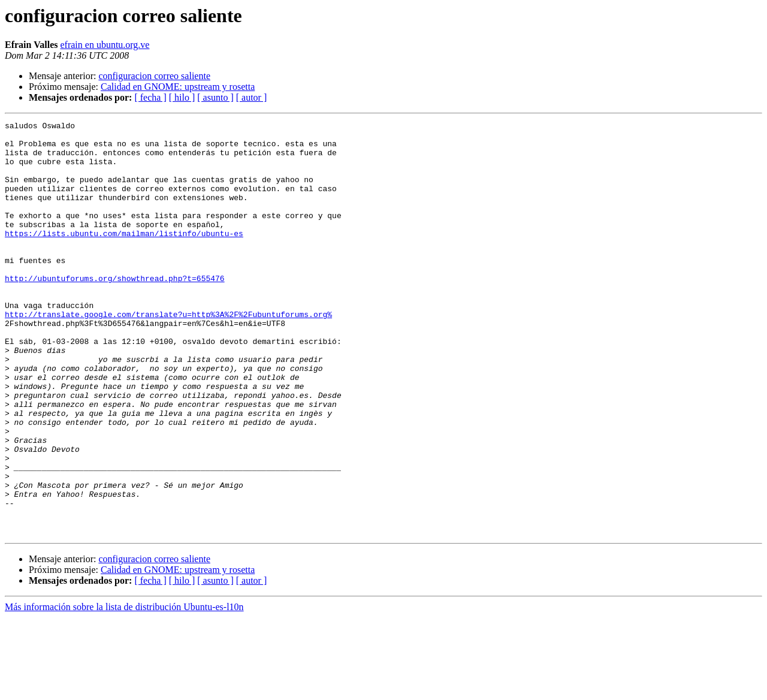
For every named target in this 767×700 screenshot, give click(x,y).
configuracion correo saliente (154, 76)
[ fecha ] (150, 97)
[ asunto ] (215, 97)
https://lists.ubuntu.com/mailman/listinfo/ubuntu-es (124, 257)
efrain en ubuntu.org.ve (105, 45)
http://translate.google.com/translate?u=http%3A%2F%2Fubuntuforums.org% (168, 354)
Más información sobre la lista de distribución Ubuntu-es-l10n (124, 690)
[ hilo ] (182, 97)
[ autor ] (252, 97)
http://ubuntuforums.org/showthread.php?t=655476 (115, 310)
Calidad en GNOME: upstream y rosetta (178, 87)
